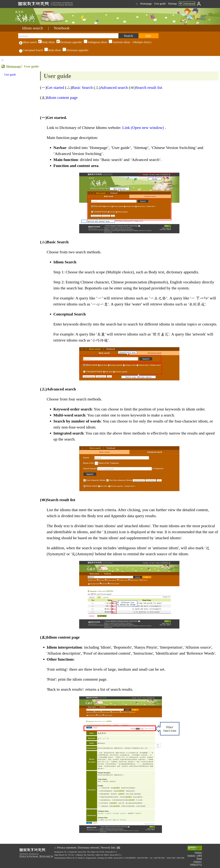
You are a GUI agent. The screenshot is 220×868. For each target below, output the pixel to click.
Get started (55, 88)
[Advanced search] (149, 36)
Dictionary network (88, 848)
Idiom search (33, 28)
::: (137, 4)
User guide (160, 4)
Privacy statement (67, 848)
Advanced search (114, 88)
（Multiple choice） (95, 42)
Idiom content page (63, 98)
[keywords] (68, 36)
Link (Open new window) (143, 128)
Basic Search (82, 88)
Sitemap (172, 4)
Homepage (146, 4)
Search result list (149, 88)
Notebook (62, 28)
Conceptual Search (31, 50)
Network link (108, 848)
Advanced (189, 4)
